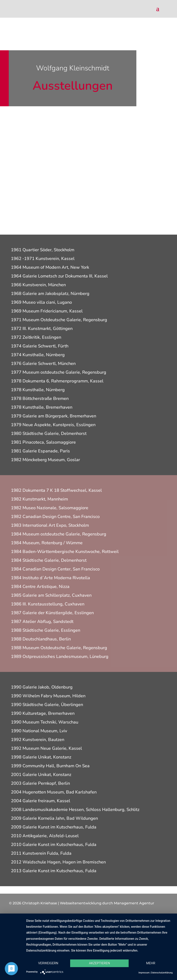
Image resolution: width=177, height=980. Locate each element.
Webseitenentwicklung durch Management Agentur (107, 903)
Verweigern (48, 963)
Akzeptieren (99, 963)
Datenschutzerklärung (162, 973)
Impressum (144, 973)
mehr (151, 963)
